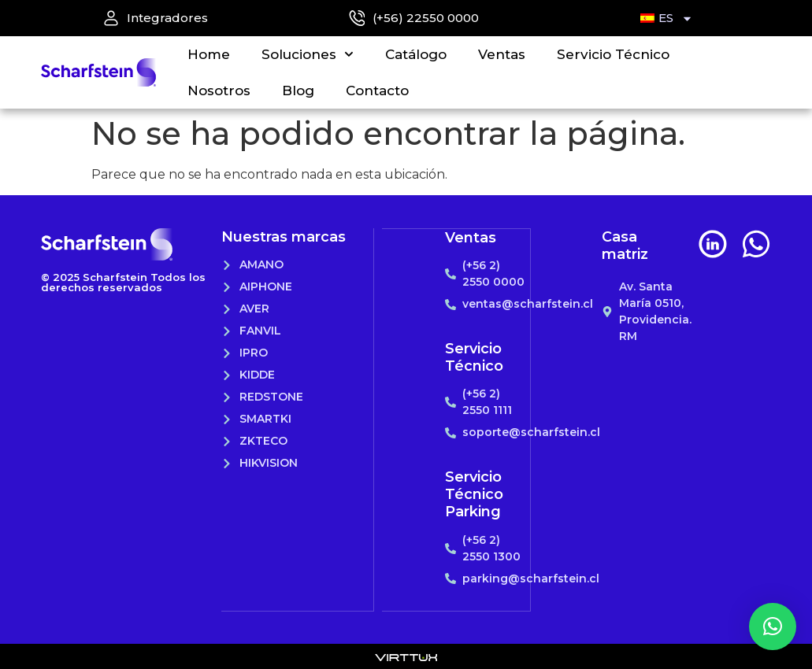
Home (209, 54)
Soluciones (308, 54)
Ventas (502, 54)
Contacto (377, 91)
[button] (773, 626)
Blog (298, 91)
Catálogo (416, 54)
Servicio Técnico (613, 54)
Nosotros (219, 91)
